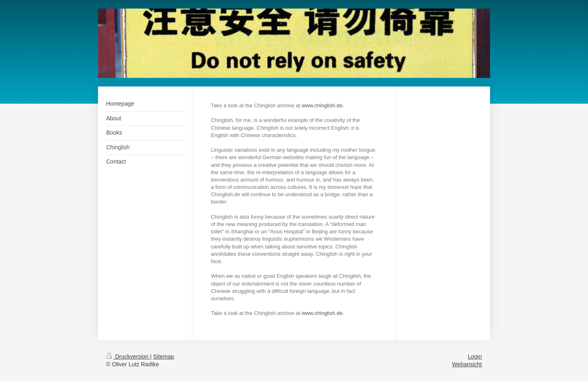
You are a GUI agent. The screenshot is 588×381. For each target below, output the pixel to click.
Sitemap (164, 357)
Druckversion (128, 357)
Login (475, 357)
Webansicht (467, 364)
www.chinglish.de (322, 105)
